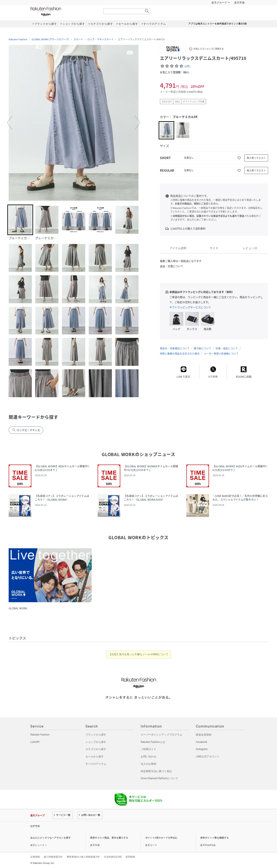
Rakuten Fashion (64, 11)
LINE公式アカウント (208, 757)
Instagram (202, 749)
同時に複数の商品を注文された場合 (180, 354)
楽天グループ (219, 3)
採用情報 (130, 857)
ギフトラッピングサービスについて (190, 307)
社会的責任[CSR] (113, 857)
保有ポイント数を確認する (214, 838)
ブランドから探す (96, 735)
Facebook (201, 742)
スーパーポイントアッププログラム (161, 735)
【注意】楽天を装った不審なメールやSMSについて (139, 654)
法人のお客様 (148, 764)
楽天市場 (239, 3)
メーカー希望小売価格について (221, 354)
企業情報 (35, 857)
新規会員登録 (204, 735)
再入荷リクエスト (256, 158)
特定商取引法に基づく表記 (156, 771)
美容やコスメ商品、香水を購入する (109, 838)
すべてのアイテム (96, 764)
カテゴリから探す (96, 749)
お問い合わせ (148, 757)
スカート (78, 39)
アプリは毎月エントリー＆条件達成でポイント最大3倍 (217, 24)
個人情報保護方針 (53, 857)
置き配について (203, 348)
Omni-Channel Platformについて (159, 778)
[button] (10, 123)
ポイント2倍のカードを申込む (161, 838)
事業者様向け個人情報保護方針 (83, 857)
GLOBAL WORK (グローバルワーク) (50, 39)
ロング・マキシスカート (101, 39)
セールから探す (95, 757)
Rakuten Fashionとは (153, 742)
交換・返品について (227, 348)
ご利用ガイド (148, 749)
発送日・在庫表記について (175, 348)
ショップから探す (96, 742)
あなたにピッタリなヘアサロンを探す (51, 838)
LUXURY (35, 742)
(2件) (187, 66)
